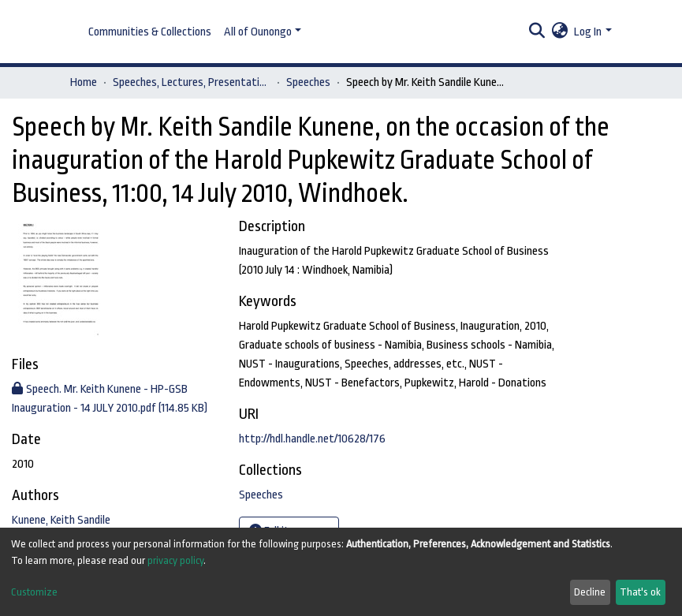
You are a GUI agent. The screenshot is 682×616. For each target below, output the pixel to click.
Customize (34, 592)
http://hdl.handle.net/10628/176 (312, 439)
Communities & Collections (150, 32)
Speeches (308, 82)
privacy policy (175, 560)
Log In (588, 32)
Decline (590, 592)
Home (84, 82)
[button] (559, 32)
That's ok (640, 592)
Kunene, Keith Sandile (61, 520)
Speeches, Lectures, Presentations (192, 82)
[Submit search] (537, 32)
